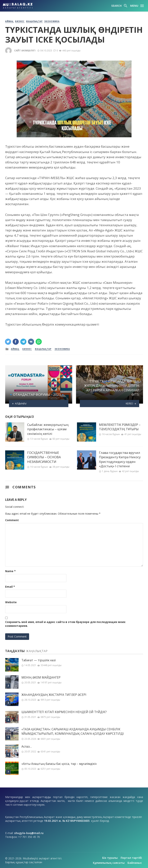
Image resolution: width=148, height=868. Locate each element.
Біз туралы (110, 858)
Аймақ (9, 21)
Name (10, 571)
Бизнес (20, 21)
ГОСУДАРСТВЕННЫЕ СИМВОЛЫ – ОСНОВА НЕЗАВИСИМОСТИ (44, 457)
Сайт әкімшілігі (25, 51)
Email (10, 587)
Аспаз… (27, 747)
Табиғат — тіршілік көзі (39, 660)
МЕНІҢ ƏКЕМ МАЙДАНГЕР (41, 678)
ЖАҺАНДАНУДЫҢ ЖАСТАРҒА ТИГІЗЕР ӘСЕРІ (54, 695)
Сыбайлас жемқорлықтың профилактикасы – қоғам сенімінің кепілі (48, 429)
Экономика (52, 21)
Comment (12, 520)
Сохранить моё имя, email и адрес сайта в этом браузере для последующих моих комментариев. (65, 624)
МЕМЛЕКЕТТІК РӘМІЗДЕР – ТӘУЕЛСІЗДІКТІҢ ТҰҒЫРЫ (120, 427)
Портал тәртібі (131, 858)
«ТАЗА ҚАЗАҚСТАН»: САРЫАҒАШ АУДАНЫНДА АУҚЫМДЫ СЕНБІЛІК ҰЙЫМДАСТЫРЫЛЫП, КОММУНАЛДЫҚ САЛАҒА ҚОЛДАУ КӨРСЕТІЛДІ (73, 731)
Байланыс (135, 863)
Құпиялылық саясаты (109, 863)
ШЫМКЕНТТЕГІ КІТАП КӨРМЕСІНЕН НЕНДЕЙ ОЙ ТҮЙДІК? (64, 712)
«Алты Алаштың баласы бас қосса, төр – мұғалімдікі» (59, 764)
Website (11, 602)
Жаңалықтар (34, 21)
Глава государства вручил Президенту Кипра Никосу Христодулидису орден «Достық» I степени (120, 459)
